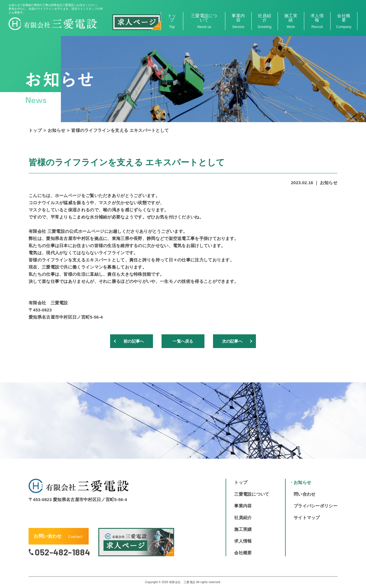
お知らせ (56, 130)
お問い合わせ (58, 536)
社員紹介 (265, 21)
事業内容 (238, 21)
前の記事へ (135, 341)
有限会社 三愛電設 (182, 582)
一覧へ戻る (183, 341)
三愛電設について (204, 21)
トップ (172, 21)
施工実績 (291, 21)
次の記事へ (232, 341)
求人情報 (317, 21)
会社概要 (344, 21)
